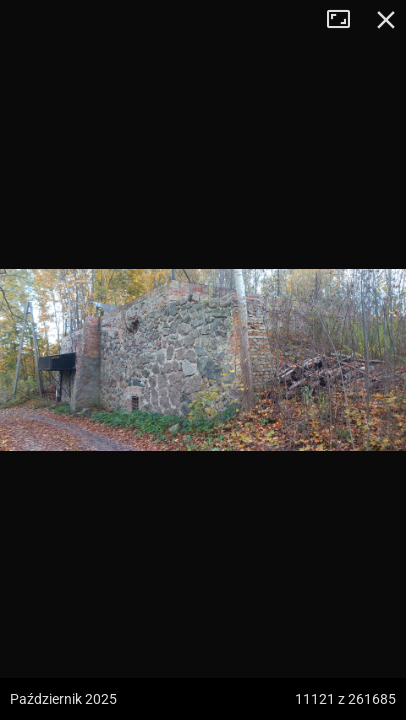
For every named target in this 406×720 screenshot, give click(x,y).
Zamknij (386, 20)
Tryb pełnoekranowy (346, 20)
